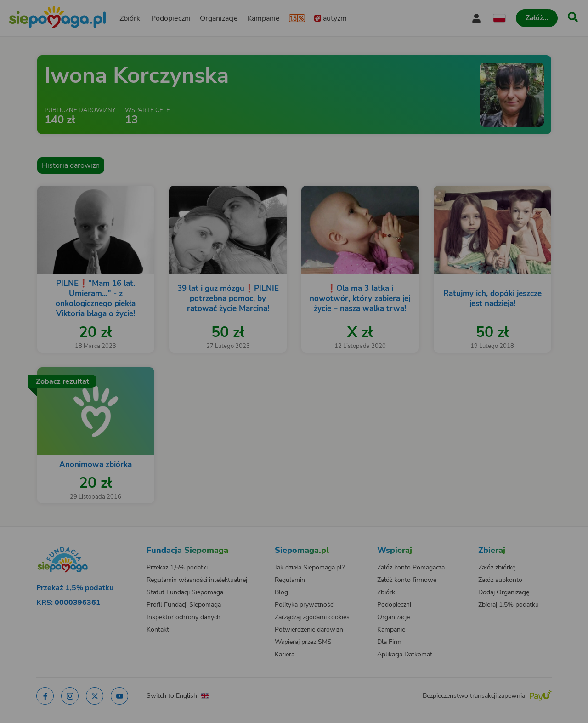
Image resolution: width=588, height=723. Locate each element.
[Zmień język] (92, 541)
